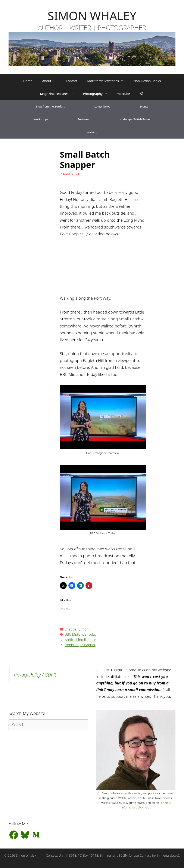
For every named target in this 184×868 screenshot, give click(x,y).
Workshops (41, 119)
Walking (92, 132)
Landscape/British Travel (134, 119)
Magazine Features (59, 94)
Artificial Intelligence (80, 640)
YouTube (124, 94)
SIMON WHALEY (92, 16)
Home (28, 81)
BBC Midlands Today (81, 634)
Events (144, 106)
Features (83, 119)
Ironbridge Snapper (80, 645)
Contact (72, 81)
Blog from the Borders (50, 106)
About (52, 81)
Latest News (102, 106)
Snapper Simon (77, 629)
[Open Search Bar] (142, 94)
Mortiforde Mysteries (108, 81)
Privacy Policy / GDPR (35, 675)
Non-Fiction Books (147, 81)
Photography (98, 94)
